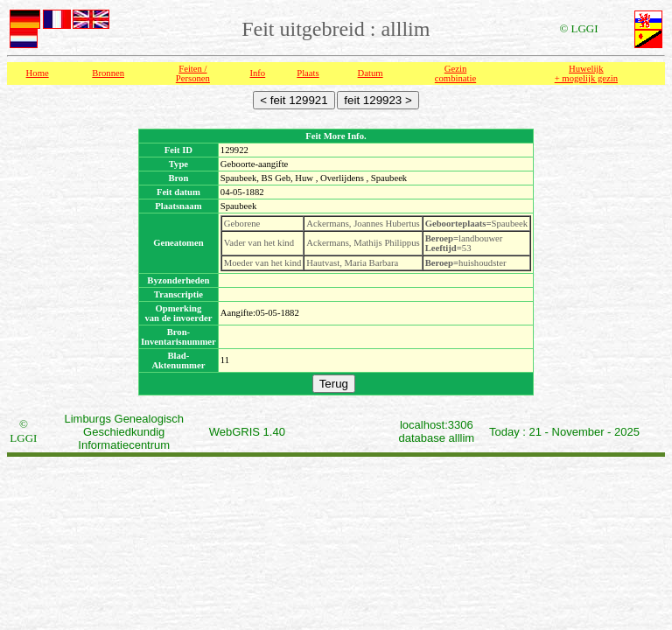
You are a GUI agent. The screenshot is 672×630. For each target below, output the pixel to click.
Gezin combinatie (455, 73)
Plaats (308, 73)
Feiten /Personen (193, 73)
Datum (371, 73)
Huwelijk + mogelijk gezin (586, 73)
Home (38, 73)
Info (257, 73)
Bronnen (108, 73)
